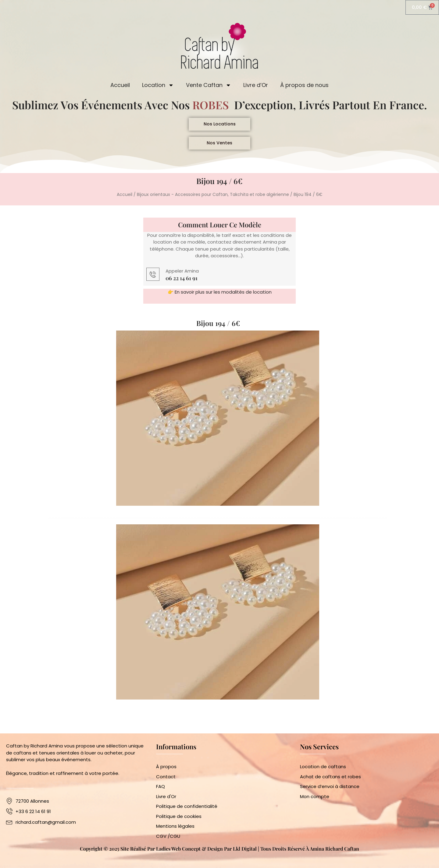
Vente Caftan (209, 86)
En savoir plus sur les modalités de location (223, 297)
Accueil (120, 86)
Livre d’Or (256, 86)
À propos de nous (304, 86)
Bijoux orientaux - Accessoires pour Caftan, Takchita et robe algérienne (213, 199)
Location (158, 86)
